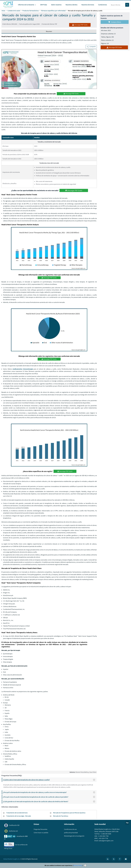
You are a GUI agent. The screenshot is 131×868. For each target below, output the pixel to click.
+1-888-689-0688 (106, 834)
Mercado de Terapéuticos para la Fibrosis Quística (69, 813)
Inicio (3, 11)
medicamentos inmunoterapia (23, 369)
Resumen (49, 31)
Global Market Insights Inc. (12, 859)
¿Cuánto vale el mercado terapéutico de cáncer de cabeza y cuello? (50, 780)
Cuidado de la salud (14, 11)
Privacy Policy (78, 865)
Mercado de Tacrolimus (61, 816)
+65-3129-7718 (103, 838)
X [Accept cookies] (85, 865)
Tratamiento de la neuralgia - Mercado (19, 816)
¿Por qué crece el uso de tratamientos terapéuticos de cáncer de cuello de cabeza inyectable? (50, 797)
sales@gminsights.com (106, 841)
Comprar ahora (115, 22)
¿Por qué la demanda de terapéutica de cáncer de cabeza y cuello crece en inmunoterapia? (50, 792)
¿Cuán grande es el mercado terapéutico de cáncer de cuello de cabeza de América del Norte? (50, 801)
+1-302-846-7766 (103, 836)
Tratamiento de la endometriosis (17, 813)
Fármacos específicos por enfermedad (53, 11)
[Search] (127, 5)
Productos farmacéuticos (31, 11)
